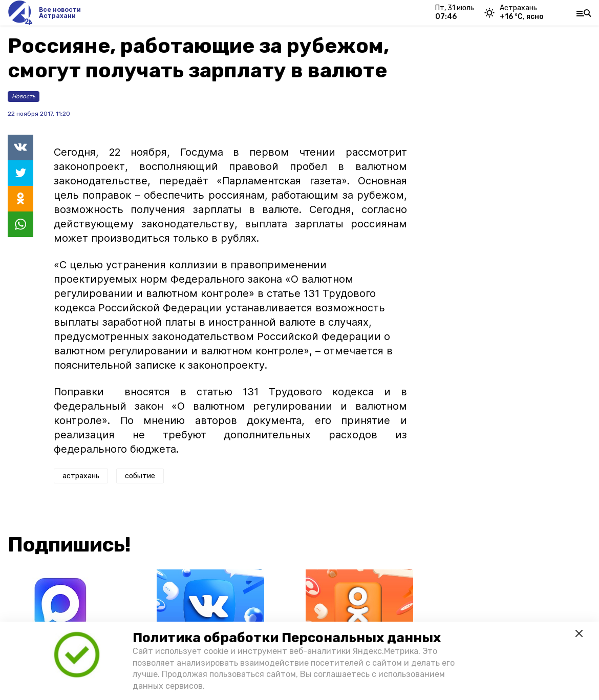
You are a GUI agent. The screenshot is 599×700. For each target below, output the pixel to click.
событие (140, 476)
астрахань (81, 476)
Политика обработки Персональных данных (287, 638)
